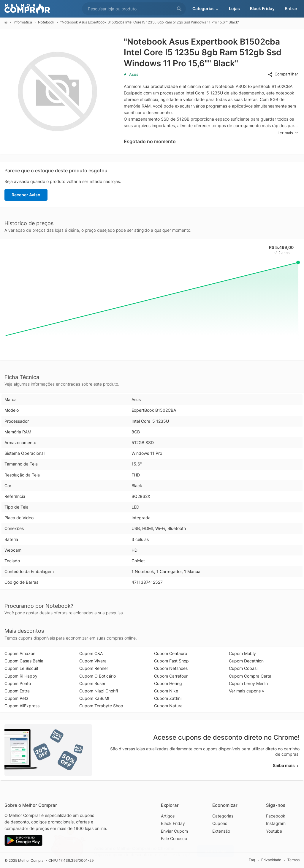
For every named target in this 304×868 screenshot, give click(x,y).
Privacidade (271, 860)
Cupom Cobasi (243, 668)
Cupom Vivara (93, 661)
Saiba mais (286, 765)
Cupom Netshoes (171, 668)
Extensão (221, 831)
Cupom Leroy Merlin (248, 683)
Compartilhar (283, 74)
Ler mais (288, 133)
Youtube (274, 831)
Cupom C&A (91, 653)
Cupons (220, 823)
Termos (293, 860)
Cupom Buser (92, 683)
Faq (252, 860)
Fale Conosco (174, 838)
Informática (23, 22)
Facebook (276, 816)
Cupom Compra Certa (250, 676)
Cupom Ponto (18, 683)
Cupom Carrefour (171, 676)
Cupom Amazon (20, 653)
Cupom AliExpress (22, 706)
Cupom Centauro (171, 653)
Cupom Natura (168, 706)
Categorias (223, 816)
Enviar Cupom (174, 831)
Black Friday (173, 823)
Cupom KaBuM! (94, 698)
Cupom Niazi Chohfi (99, 691)
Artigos (168, 816)
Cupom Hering (168, 683)
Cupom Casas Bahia (24, 661)
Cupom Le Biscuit (21, 668)
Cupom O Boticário (98, 676)
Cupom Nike (166, 691)
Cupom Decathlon (246, 661)
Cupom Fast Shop (171, 661)
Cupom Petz (16, 698)
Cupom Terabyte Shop (101, 706)
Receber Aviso (26, 195)
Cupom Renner (94, 668)
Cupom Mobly (242, 653)
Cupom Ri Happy (21, 676)
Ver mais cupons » (247, 691)
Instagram (276, 823)
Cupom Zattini (168, 698)
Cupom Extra (17, 691)
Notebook (46, 22)
